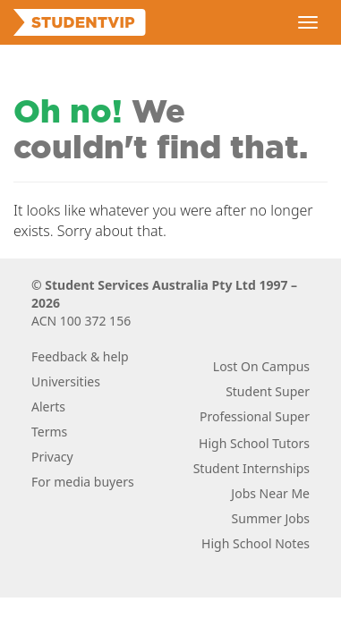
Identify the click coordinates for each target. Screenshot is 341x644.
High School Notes (256, 543)
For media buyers (83, 482)
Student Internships (251, 468)
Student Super (268, 391)
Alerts (48, 407)
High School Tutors (254, 443)
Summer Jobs (271, 518)
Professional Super (255, 416)
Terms (49, 432)
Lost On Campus (261, 366)
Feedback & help (80, 356)
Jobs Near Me (270, 493)
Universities (66, 381)
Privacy (52, 457)
